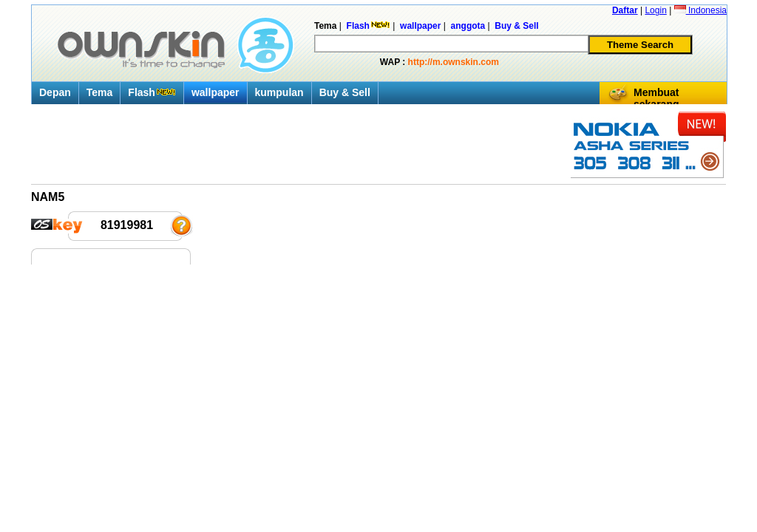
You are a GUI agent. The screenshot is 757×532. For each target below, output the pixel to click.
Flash (152, 92)
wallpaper (215, 92)
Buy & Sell (345, 92)
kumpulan (279, 92)
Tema (100, 92)
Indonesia (700, 10)
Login (655, 10)
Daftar (625, 10)
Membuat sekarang (656, 98)
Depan (55, 92)
